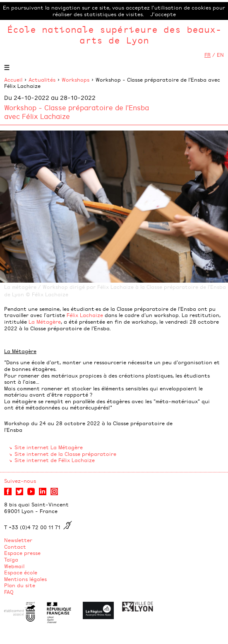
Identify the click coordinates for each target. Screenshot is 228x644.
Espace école (21, 572)
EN (220, 55)
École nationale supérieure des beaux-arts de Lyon (114, 35)
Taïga (11, 559)
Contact (15, 547)
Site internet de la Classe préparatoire (65, 454)
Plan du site (20, 585)
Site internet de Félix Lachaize (55, 460)
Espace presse (22, 553)
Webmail (14, 566)
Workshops (76, 80)
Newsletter (18, 540)
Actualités (42, 80)
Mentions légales (25, 579)
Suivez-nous (20, 481)
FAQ (9, 592)
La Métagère (45, 322)
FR (208, 55)
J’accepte (163, 14)
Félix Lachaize (85, 315)
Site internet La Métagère (49, 447)
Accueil (13, 80)
